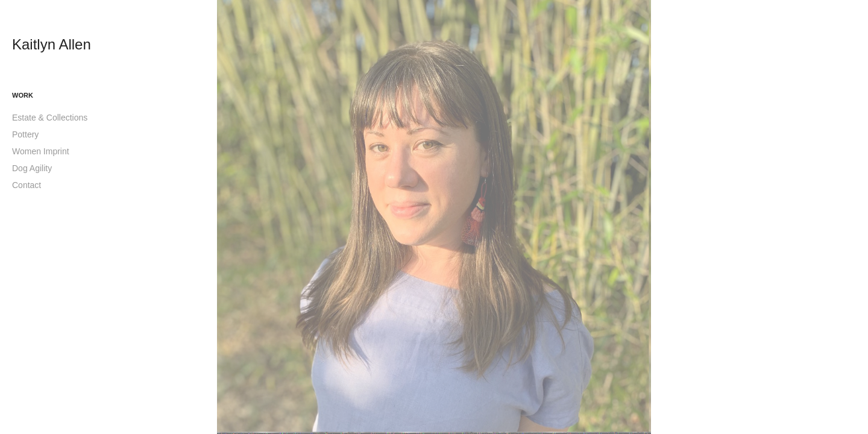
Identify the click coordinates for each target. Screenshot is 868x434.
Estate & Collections (50, 118)
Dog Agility (32, 168)
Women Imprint (41, 151)
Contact (27, 185)
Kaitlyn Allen (52, 44)
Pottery (25, 134)
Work (23, 95)
